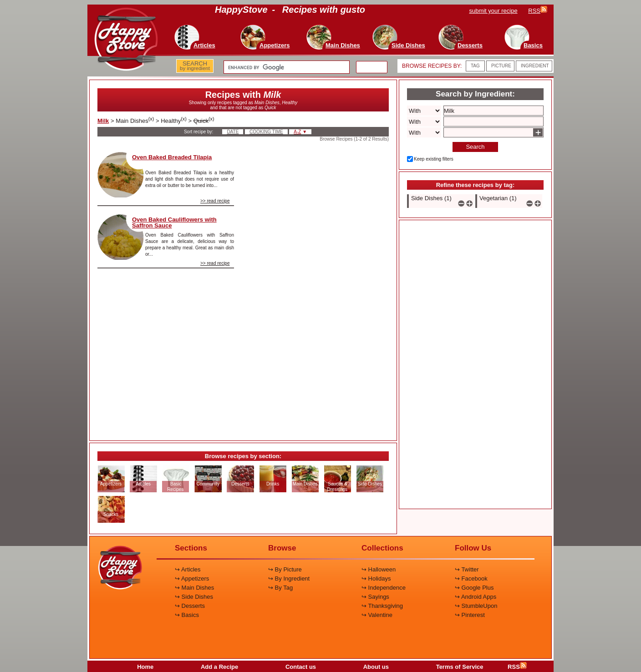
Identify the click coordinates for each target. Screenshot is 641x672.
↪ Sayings (375, 597)
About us (376, 667)
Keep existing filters (434, 159)
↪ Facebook (471, 579)
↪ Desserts (190, 606)
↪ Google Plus (474, 588)
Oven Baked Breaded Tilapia (172, 157)
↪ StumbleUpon (476, 606)
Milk (103, 121)
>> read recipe (215, 201)
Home (145, 667)
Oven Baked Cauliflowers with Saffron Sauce (174, 222)
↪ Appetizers (192, 579)
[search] (286, 67)
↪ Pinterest (470, 615)
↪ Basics (187, 615)
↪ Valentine (377, 615)
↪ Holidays (376, 579)
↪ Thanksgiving (382, 606)
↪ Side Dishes (194, 597)
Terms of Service (460, 667)
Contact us (301, 667)
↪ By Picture (285, 569)
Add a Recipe (219, 667)
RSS (517, 667)
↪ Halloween (379, 569)
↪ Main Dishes (194, 588)
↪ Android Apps (476, 597)
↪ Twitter (467, 569)
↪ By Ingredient (289, 579)
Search (475, 147)
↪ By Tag (280, 588)
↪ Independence (384, 588)
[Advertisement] (319, 288)
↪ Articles (188, 569)
